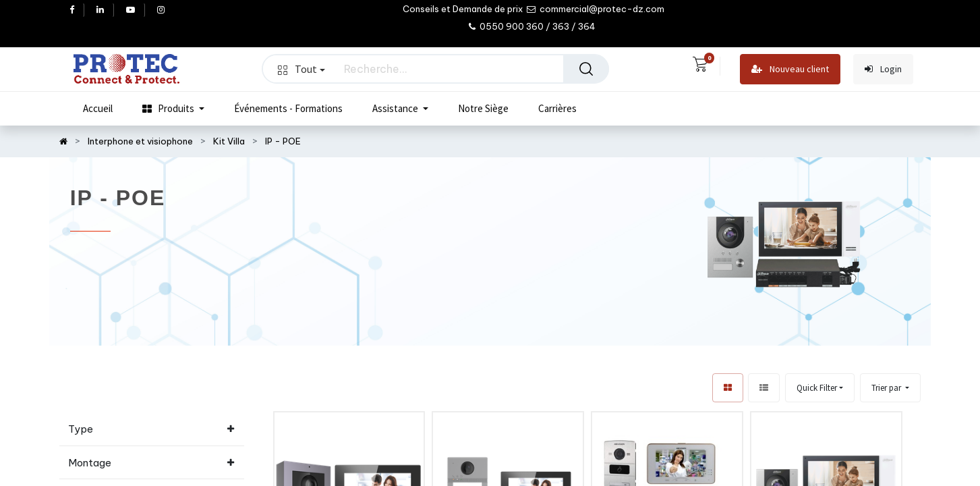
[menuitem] (98, 109)
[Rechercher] (586, 69)
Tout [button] (301, 69)
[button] (890, 388)
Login (883, 69)
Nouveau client (790, 69)
